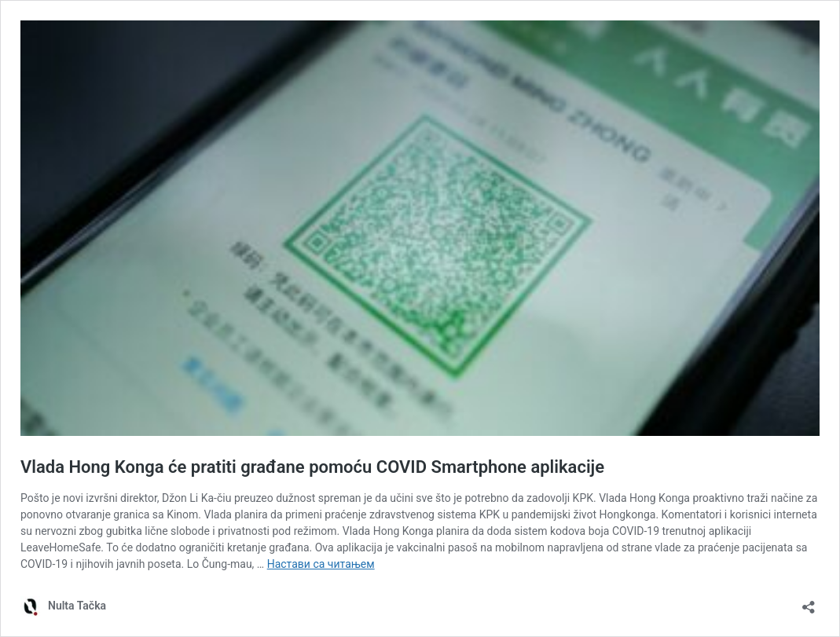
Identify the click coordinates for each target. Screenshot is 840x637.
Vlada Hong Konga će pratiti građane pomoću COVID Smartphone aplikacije (312, 467)
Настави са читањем (321, 564)
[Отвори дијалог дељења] (809, 602)
